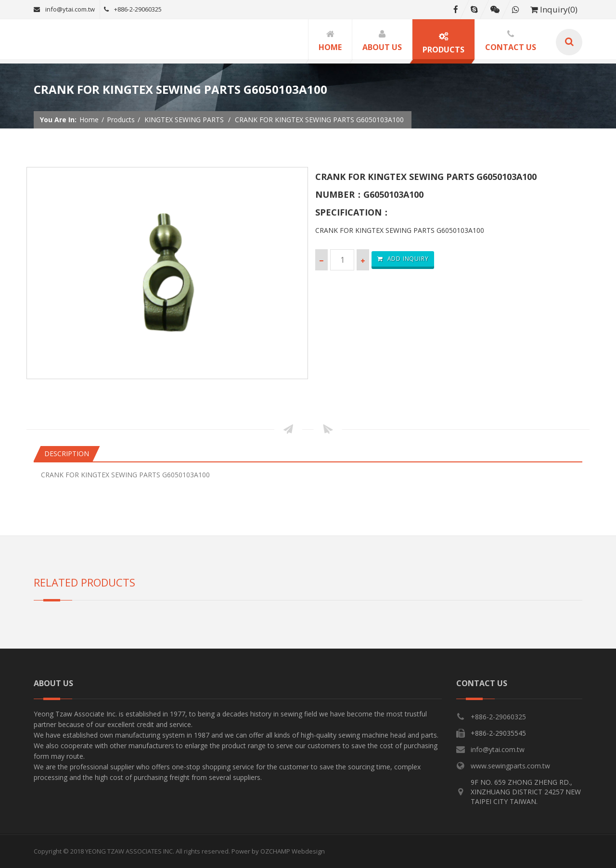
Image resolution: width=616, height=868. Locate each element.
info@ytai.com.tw (64, 9)
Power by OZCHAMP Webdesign (278, 851)
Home (89, 120)
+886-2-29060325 (133, 9)
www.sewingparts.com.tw (510, 766)
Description (67, 453)
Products (121, 120)
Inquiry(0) (554, 9)
